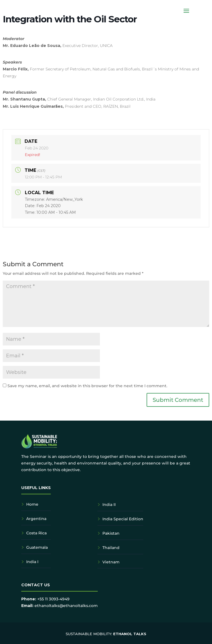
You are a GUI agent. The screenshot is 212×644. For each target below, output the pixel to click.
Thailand (111, 548)
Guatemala (37, 547)
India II (109, 505)
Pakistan (111, 533)
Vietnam (111, 562)
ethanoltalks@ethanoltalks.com (66, 606)
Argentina (36, 519)
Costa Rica (36, 533)
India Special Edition (123, 519)
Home (32, 504)
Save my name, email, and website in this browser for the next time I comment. (87, 386)
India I (32, 562)
